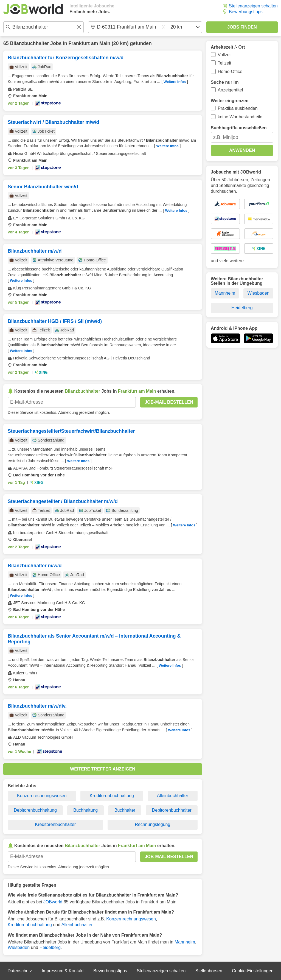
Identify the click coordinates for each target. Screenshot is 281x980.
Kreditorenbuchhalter (56, 824)
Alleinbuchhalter (173, 796)
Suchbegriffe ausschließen (239, 128)
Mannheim (185, 942)
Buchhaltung (85, 810)
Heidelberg (50, 947)
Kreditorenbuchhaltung (112, 796)
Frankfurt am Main (90, 43)
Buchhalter (125, 810)
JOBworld (53, 902)
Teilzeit (225, 63)
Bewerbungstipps (246, 12)
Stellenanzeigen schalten (253, 6)
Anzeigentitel (231, 90)
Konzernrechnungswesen (42, 796)
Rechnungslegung (152, 824)
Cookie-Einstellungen (253, 971)
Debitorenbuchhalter (172, 810)
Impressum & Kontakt (63, 971)
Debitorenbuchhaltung (35, 810)
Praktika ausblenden (238, 108)
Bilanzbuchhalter (29, 43)
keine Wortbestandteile (240, 117)
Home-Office (230, 72)
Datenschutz (20, 971)
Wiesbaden (19, 947)
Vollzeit (225, 55)
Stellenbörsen (209, 971)
